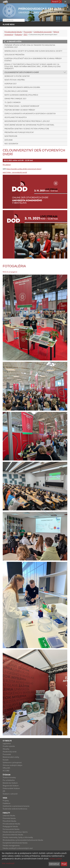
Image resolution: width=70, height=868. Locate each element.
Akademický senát (10, 752)
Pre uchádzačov (9, 780)
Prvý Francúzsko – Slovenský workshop (22, 106)
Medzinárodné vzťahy (11, 757)
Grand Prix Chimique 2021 (15, 99)
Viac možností (8, 863)
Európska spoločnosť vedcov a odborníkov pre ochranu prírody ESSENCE (33, 60)
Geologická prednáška (14, 55)
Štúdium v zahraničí (10, 794)
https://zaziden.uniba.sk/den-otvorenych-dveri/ (24, 169)
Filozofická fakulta (9, 821)
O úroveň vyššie (14, 42)
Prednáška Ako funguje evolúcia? (19, 132)
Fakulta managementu (11, 845)
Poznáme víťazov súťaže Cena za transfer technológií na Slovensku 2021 (30, 46)
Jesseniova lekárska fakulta (13, 835)
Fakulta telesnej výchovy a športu (15, 832)
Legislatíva (7, 743)
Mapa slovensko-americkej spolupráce (21, 95)
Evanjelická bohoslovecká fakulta (15, 843)
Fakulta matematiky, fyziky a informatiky (18, 837)
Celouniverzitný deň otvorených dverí (22, 72)
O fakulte (7, 741)
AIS (4, 791)
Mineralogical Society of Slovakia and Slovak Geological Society (33, 51)
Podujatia (18, 34)
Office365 (6, 768)
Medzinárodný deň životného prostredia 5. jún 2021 (27, 121)
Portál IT (55, 2)
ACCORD (6, 771)
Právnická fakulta (9, 818)
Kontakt (6, 760)
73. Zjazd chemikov (13, 102)
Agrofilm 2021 (11, 84)
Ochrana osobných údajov (13, 765)
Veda (5, 798)
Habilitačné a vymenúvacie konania (16, 806)
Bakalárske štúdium (10, 783)
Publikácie (7, 803)
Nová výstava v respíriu (15, 80)
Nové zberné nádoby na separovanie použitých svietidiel (29, 125)
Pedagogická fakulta (10, 826)
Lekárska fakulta (9, 816)
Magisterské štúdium (11, 786)
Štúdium (7, 775)
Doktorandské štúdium (11, 788)
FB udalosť (7, 165)
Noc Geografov (11, 144)
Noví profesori (11, 136)
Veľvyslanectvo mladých (16, 117)
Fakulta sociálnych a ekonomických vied (18, 848)
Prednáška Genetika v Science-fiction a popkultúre (27, 129)
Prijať (64, 864)
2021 (26, 34)
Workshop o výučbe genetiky (17, 76)
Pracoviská (28, 32)
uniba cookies (56, 859)
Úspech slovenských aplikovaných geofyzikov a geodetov (30, 114)
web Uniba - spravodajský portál (15, 172)
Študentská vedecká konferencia (15, 809)
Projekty (6, 801)
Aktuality (6, 749)
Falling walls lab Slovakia (16, 91)
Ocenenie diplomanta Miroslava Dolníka (22, 87)
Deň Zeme (9, 140)
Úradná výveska (9, 746)
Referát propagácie (10, 272)
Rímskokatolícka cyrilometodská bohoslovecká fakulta (23, 840)
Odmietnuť (54, 864)
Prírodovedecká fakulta (13, 32)
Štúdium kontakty (9, 777)
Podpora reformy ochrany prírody (20, 110)
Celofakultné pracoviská (43, 32)
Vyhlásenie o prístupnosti (12, 762)
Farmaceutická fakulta (11, 829)
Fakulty (6, 813)
